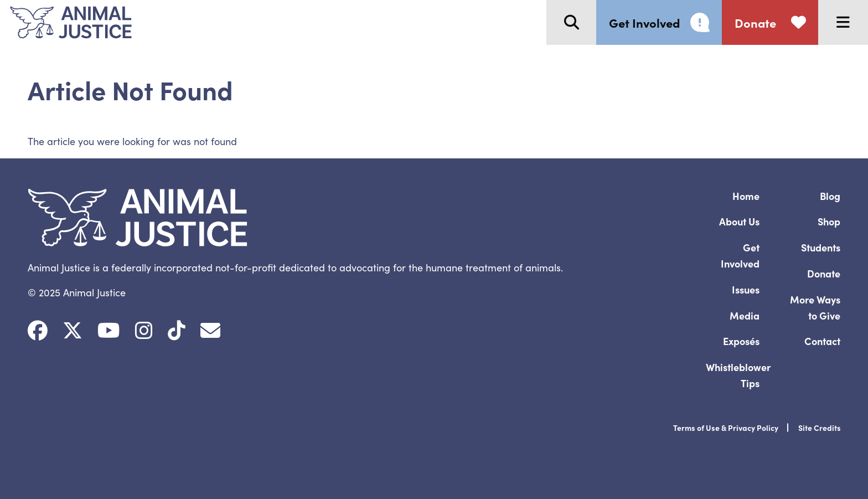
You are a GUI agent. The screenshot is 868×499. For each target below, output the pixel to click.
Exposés (741, 341)
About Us (739, 221)
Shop (829, 221)
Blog (830, 196)
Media (745, 315)
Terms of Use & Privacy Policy (726, 428)
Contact (822, 341)
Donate (824, 273)
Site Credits (820, 428)
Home (746, 196)
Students (821, 247)
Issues (746, 289)
